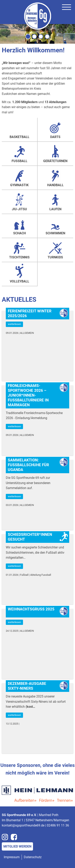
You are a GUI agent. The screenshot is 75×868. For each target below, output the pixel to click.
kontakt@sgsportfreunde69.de (23, 825)
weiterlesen (14, 324)
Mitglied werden (17, 846)
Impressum (12, 857)
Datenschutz (33, 857)
